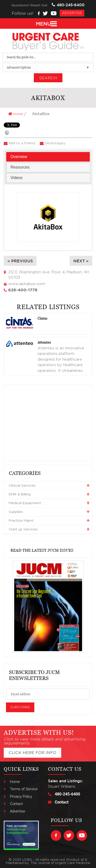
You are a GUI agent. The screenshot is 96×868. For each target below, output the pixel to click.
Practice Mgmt (21, 521)
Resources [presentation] (20, 167)
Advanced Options (19, 67)
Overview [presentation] (19, 157)
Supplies (16, 512)
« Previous (20, 261)
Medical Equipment (25, 503)
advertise (72, 13)
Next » (81, 261)
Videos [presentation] (17, 178)
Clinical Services (22, 486)
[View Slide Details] (48, 607)
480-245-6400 (68, 5)
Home (16, 114)
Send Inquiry (55, 143)
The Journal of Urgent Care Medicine (60, 863)
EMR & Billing (20, 494)
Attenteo (44, 342)
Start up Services (23, 529)
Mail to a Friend (22, 143)
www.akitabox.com (27, 284)
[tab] (48, 157)
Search (48, 78)
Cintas (42, 318)
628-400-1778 (23, 290)
